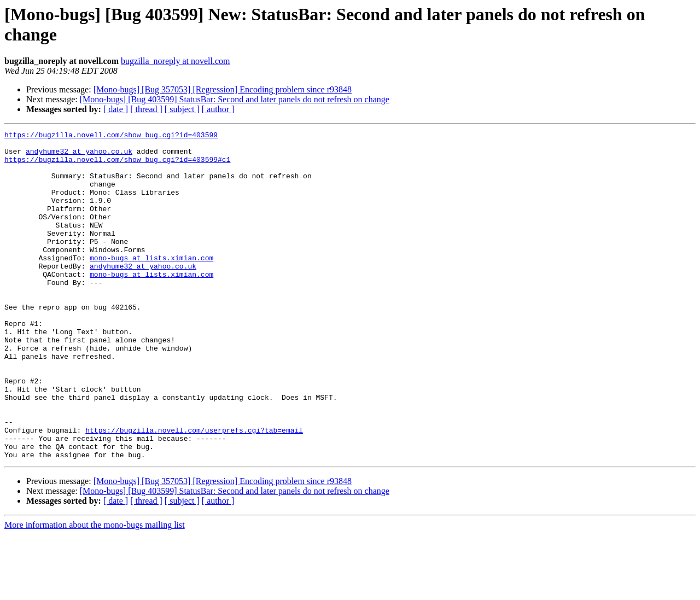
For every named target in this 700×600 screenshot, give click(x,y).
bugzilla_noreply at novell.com (176, 61)
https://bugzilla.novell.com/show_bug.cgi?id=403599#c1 (117, 166)
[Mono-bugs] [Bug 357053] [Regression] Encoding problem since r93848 (223, 89)
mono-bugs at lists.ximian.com (151, 284)
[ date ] (116, 109)
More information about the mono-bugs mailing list (95, 590)
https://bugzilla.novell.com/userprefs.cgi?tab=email (194, 491)
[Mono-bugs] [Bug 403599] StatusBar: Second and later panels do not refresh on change (235, 99)
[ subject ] (182, 109)
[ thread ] (146, 109)
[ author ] (218, 109)
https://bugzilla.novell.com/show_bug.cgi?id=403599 (111, 136)
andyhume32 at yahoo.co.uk (79, 156)
